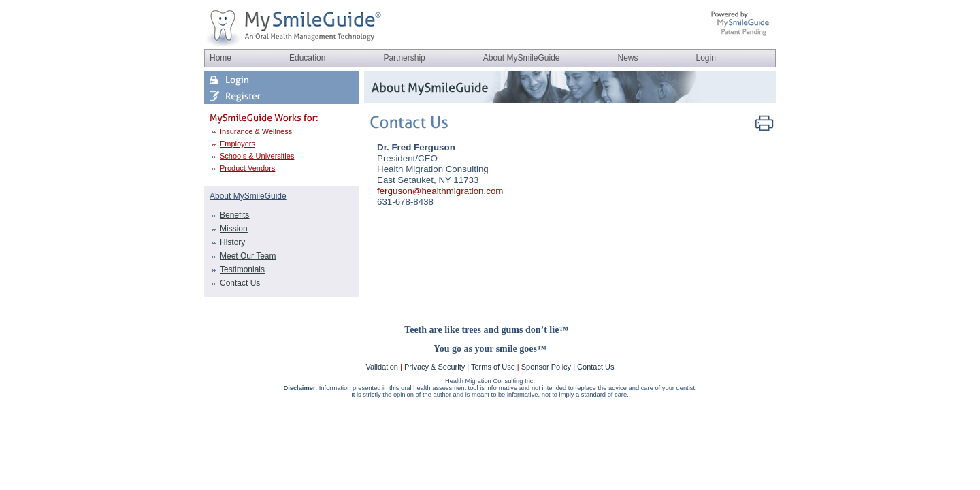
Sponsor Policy (546, 367)
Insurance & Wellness (256, 131)
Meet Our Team (248, 256)
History (232, 242)
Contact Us (240, 283)
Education (307, 58)
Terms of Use (493, 367)
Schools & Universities (257, 156)
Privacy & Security (435, 367)
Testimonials (242, 269)
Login (706, 58)
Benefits (234, 215)
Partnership (404, 58)
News (627, 58)
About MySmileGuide (522, 58)
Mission (234, 229)
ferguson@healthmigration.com (440, 191)
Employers (238, 144)
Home (220, 58)
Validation (382, 367)
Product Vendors (247, 168)
